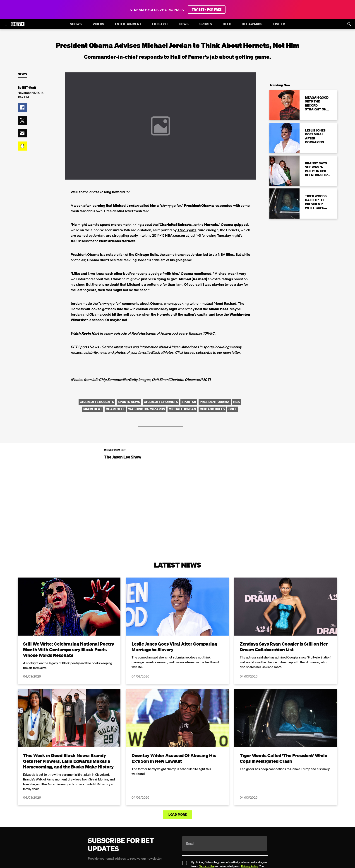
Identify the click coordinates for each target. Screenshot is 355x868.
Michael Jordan (126, 205)
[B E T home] (18, 26)
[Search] (349, 24)
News (22, 74)
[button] (22, 107)
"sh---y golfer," (171, 205)
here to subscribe (198, 352)
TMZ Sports (187, 230)
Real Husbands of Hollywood (155, 333)
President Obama (199, 205)
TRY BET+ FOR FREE (207, 10)
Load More (177, 814)
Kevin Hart (90, 333)
